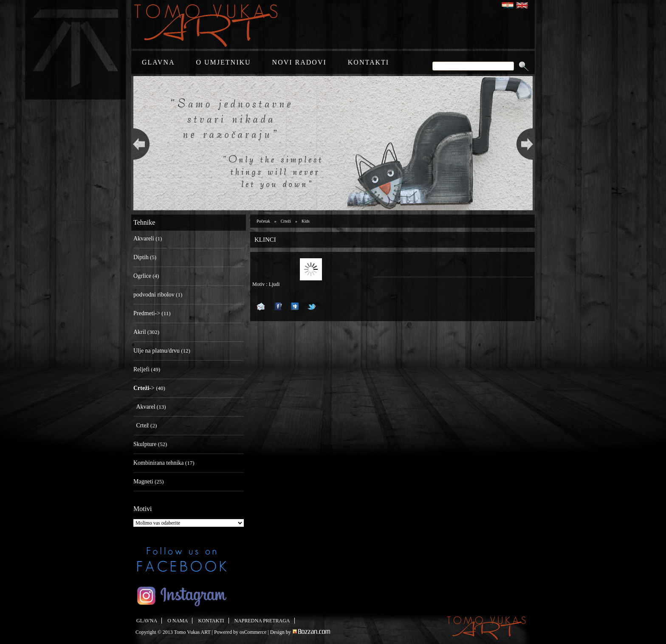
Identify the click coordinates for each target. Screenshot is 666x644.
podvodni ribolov (154, 295)
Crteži (286, 221)
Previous (139, 143)
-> (144, 388)
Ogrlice (142, 276)
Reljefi (141, 369)
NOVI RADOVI (299, 62)
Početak (263, 221)
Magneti (143, 482)
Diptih (141, 257)
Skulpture (145, 444)
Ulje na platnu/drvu (157, 351)
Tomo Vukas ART (192, 632)
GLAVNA (158, 62)
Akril (140, 332)
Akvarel (146, 407)
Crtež (143, 425)
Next (527, 143)
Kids (306, 221)
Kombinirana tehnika (159, 463)
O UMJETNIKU (223, 62)
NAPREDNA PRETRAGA (262, 621)
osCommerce (253, 632)
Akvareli (144, 239)
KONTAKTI (368, 62)
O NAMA (178, 621)
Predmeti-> (147, 313)
